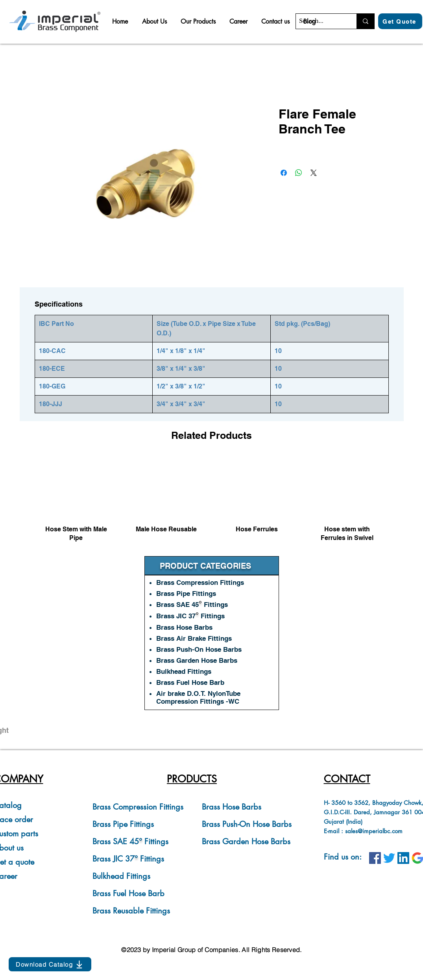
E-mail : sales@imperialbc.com (363, 831)
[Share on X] (314, 173)
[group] (212, 503)
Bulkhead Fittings (121, 876)
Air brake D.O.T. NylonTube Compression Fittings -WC (198, 697)
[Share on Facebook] (284, 173)
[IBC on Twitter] (389, 858)
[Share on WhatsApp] (299, 173)
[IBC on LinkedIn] (403, 858)
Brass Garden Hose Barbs (246, 841)
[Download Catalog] (50, 964)
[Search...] (320, 21)
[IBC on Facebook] (375, 858)
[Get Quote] (400, 21)
